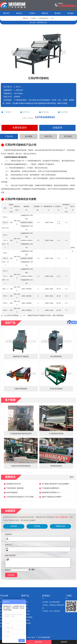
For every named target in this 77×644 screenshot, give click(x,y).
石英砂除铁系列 (44, 18)
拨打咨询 (38, 642)
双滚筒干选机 (25, 611)
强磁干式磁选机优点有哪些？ (52, 497)
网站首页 (6, 13)
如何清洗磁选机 (12, 493)
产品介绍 (9, 136)
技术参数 (29, 136)
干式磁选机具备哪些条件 (51, 488)
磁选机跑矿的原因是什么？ (51, 493)
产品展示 (32, 13)
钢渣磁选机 (25, 602)
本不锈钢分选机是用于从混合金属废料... (57, 484)
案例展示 (58, 13)
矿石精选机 (25, 608)
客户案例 (68, 136)
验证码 (8, 570)
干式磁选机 (25, 605)
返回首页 (64, 642)
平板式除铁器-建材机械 (15, 488)
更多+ (72, 477)
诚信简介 (19, 13)
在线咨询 (57, 128)
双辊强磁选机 (25, 620)
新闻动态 (45, 13)
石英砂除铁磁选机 (27, 617)
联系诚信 (71, 13)
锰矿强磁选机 (25, 614)
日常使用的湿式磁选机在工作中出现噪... (21, 497)
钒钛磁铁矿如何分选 (14, 484)
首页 (27, 18)
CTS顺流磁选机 (26, 623)
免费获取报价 (20, 128)
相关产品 (48, 136)
